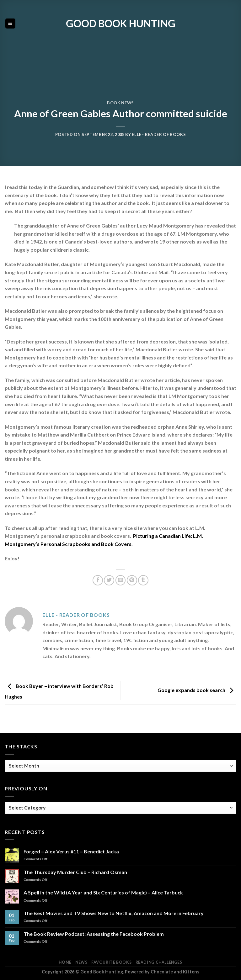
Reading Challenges (159, 962)
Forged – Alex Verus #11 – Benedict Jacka (71, 851)
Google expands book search (197, 690)
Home (65, 962)
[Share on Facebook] (98, 580)
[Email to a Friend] (121, 580)
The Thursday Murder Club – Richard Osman (75, 872)
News (81, 962)
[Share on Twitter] (109, 580)
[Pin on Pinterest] (132, 580)
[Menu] (11, 24)
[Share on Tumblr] (143, 580)
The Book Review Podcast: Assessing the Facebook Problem (94, 934)
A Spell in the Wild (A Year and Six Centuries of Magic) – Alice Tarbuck (103, 892)
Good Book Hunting (121, 24)
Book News (120, 103)
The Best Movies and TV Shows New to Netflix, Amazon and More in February (114, 913)
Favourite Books (111, 962)
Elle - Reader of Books (159, 134)
